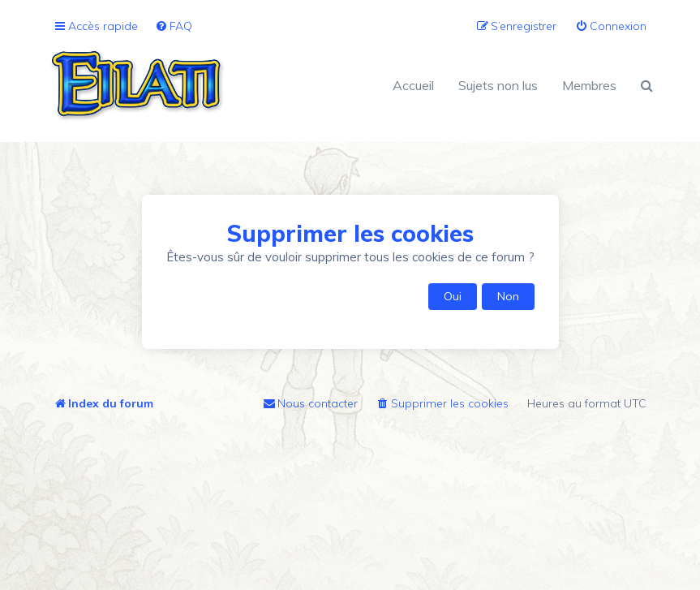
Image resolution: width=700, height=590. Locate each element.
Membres (589, 85)
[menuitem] (174, 26)
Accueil (413, 85)
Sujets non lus (498, 85)
